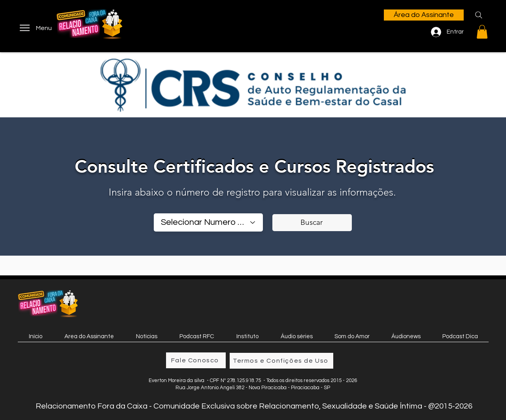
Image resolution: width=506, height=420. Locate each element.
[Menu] (35, 28)
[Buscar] (312, 223)
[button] (482, 32)
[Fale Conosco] (196, 360)
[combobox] (208, 222)
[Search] (479, 15)
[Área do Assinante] (424, 15)
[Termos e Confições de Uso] (281, 361)
